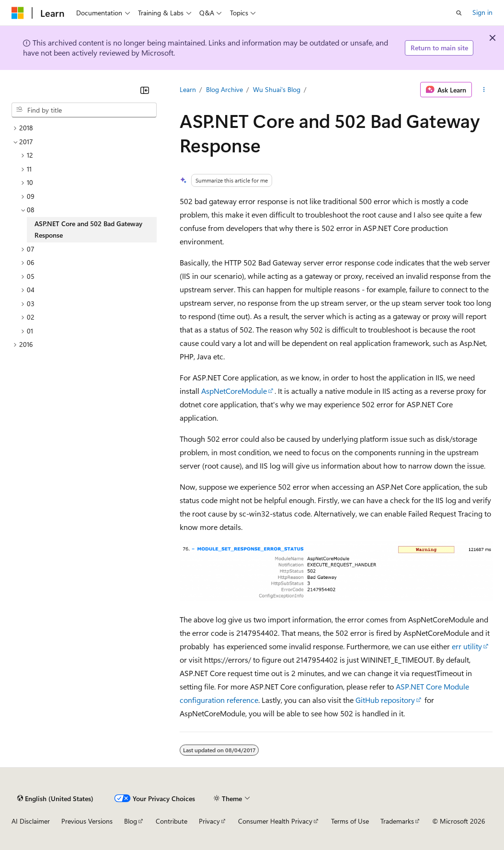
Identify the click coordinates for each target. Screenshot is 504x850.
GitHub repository (385, 700)
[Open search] (459, 13)
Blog (131, 821)
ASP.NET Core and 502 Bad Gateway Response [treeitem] (88, 230)
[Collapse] (145, 90)
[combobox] (84, 110)
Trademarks (397, 821)
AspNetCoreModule (234, 391)
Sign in (482, 12)
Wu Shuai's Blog (277, 89)
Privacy (209, 821)
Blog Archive (224, 89)
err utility (467, 646)
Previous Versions (87, 821)
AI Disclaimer (31, 821)
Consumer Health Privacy (275, 821)
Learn (188, 89)
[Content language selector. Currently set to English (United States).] (55, 798)
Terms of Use (350, 821)
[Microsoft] (18, 13)
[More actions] (484, 90)
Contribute (172, 821)
